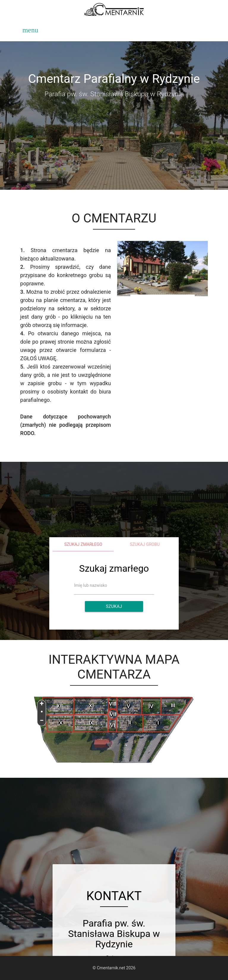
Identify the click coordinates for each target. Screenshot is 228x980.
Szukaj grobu (145, 544)
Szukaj (114, 606)
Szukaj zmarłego (83, 544)
